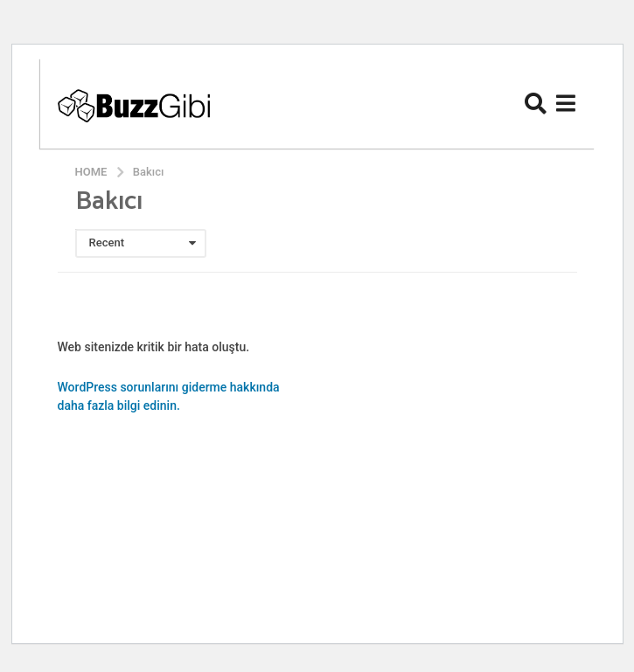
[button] (536, 103)
